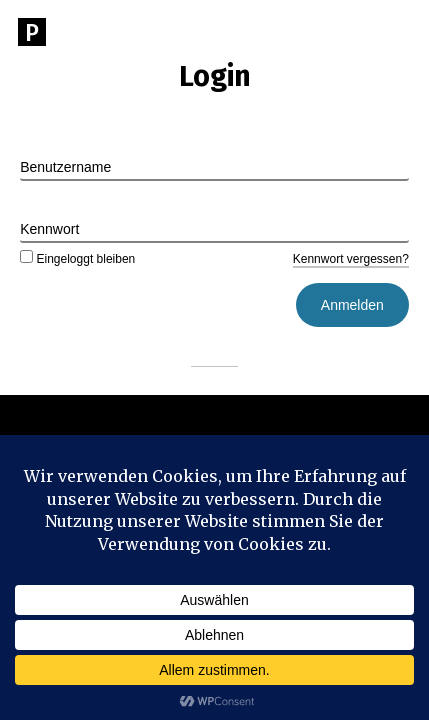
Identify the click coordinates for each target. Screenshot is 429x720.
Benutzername (65, 167)
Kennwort (49, 229)
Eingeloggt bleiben (77, 259)
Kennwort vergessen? (351, 259)
